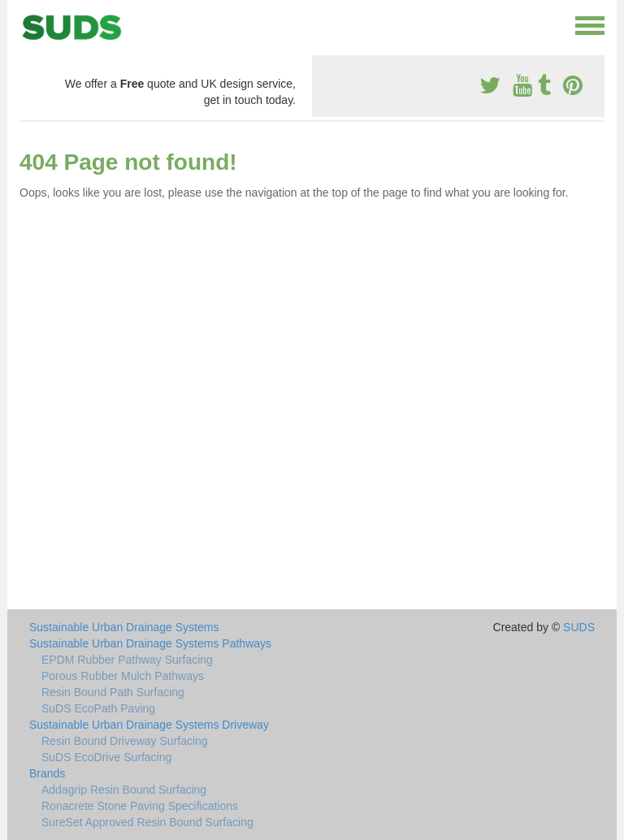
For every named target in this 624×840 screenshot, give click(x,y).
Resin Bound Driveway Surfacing (125, 741)
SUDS (579, 627)
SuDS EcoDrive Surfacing (106, 757)
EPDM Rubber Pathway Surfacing (127, 660)
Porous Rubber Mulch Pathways (123, 676)
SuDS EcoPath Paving (98, 708)
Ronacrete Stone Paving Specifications (140, 806)
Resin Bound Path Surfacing (113, 692)
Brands (47, 773)
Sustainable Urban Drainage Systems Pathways (150, 643)
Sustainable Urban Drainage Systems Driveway (149, 725)
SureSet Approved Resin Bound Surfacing (147, 822)
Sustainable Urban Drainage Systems (124, 627)
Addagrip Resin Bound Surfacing (124, 790)
